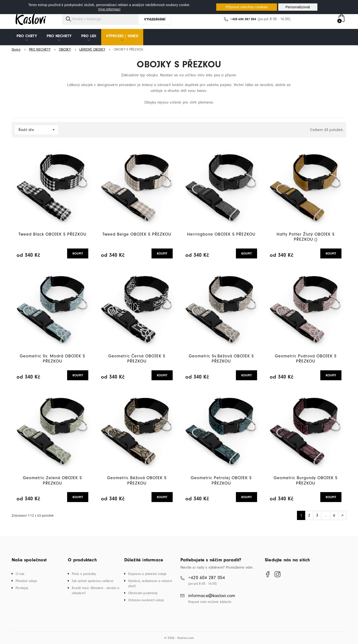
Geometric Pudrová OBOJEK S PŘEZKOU (306, 359)
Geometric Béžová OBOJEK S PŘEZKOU (137, 481)
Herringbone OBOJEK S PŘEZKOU (221, 234)
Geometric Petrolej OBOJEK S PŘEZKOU (221, 481)
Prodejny (22, 588)
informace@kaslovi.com (212, 596)
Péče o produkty (84, 574)
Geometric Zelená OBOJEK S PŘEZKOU (52, 481)
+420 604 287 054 (243, 19)
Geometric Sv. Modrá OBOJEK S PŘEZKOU (52, 359)
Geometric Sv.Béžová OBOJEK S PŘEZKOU (221, 359)
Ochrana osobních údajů (146, 600)
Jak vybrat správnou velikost (93, 581)
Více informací (109, 9)
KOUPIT (78, 253)
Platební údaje (26, 581)
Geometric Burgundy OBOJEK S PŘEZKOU (306, 481)
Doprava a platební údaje (148, 574)
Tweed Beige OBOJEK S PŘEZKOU (137, 234)
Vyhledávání (155, 19)
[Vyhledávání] (105, 19)
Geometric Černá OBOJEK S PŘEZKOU (137, 359)
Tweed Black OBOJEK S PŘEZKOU (52, 234)
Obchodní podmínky (143, 593)
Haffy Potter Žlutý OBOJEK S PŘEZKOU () (306, 237)
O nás (20, 574)
